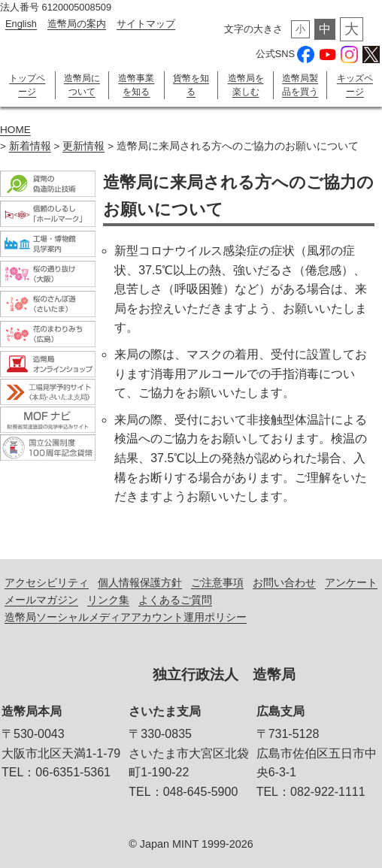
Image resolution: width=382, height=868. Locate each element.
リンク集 (108, 600)
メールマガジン (41, 600)
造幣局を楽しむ (246, 85)
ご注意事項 (217, 582)
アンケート (351, 582)
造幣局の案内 (77, 24)
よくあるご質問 (175, 600)
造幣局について (82, 85)
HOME (15, 130)
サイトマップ (146, 24)
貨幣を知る (191, 85)
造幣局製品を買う (300, 85)
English (21, 24)
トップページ (27, 85)
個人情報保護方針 (140, 582)
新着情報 (30, 146)
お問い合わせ (284, 582)
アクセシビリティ (47, 582)
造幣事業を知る (136, 85)
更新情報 (83, 146)
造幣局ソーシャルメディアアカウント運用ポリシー (126, 617)
